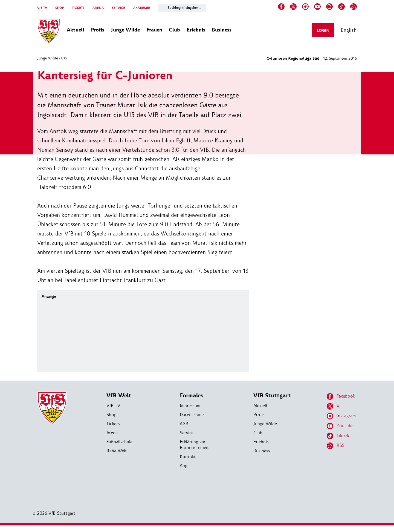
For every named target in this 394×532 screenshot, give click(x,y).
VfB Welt (119, 396)
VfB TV (42, 8)
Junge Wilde (48, 58)
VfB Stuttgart (272, 396)
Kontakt (188, 457)
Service (187, 433)
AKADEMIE (142, 8)
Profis (259, 415)
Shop (111, 415)
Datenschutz (192, 415)
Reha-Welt (117, 451)
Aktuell (260, 406)
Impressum (190, 406)
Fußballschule (119, 442)
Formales (191, 396)
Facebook (341, 396)
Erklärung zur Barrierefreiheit (194, 445)
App (184, 466)
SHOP (60, 8)
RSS (336, 446)
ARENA (98, 8)
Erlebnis (261, 442)
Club (258, 433)
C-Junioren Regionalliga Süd (293, 58)
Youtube (340, 426)
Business (262, 451)
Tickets (113, 424)
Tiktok (338, 436)
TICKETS (78, 8)
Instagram (341, 416)
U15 (64, 58)
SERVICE (118, 8)
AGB (184, 424)
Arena (112, 433)
